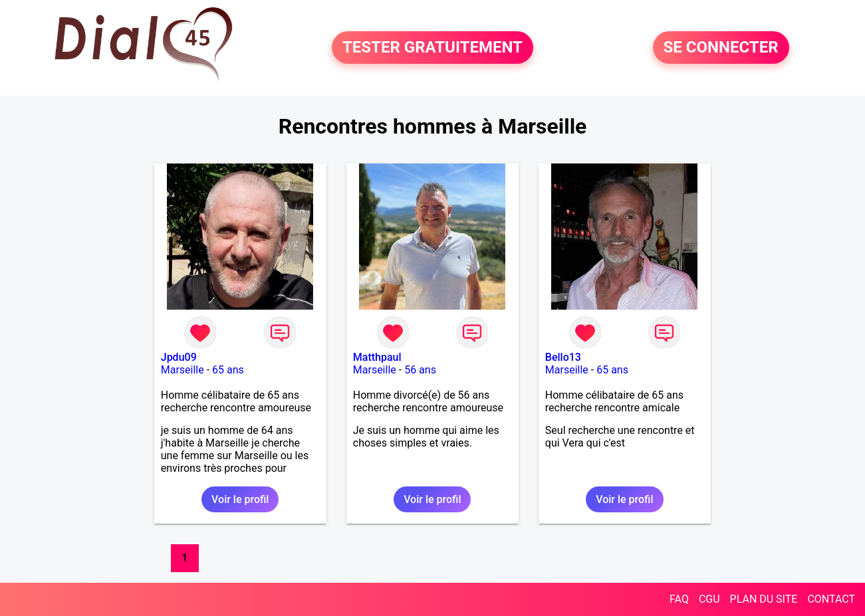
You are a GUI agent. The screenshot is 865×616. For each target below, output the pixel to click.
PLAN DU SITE (764, 599)
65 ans (228, 370)
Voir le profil (240, 499)
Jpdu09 (179, 357)
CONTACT (831, 599)
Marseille (183, 370)
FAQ (679, 599)
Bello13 (563, 357)
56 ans (420, 370)
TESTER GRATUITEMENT (432, 48)
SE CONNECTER (721, 48)
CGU (709, 599)
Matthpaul (377, 357)
